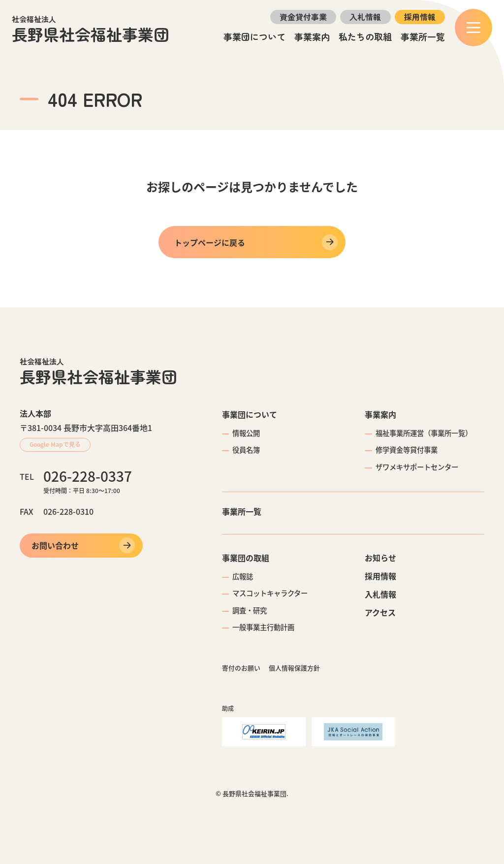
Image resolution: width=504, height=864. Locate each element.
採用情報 (420, 17)
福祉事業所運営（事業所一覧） (424, 433)
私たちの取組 (365, 36)
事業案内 (312, 36)
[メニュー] (473, 28)
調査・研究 (250, 610)
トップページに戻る (210, 242)
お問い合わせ (55, 545)
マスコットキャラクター (270, 593)
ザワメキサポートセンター (417, 467)
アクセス (380, 612)
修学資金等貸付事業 (407, 450)
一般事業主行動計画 (263, 627)
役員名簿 (246, 450)
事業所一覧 (423, 36)
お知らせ (380, 558)
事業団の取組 (246, 558)
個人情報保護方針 (294, 668)
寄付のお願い (241, 668)
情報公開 (246, 433)
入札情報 (365, 17)
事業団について (254, 36)
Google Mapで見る (55, 444)
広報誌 (243, 576)
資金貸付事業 (303, 17)
